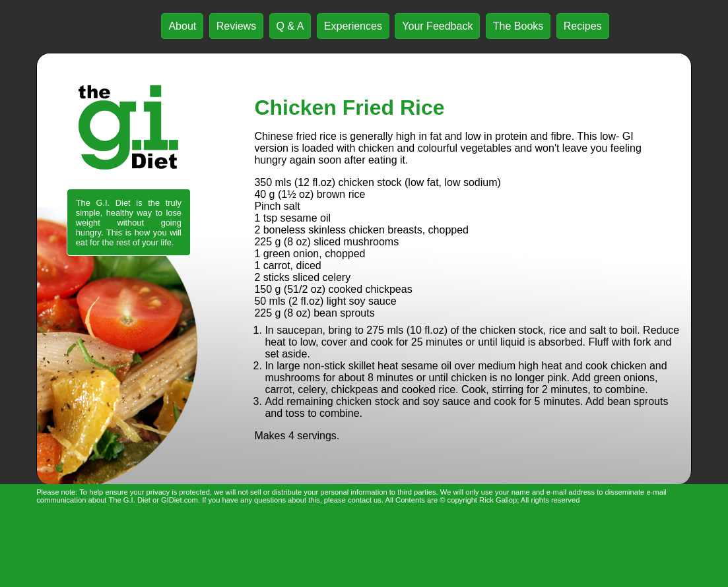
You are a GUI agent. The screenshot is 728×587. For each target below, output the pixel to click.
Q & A (290, 26)
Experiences (353, 26)
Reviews (236, 26)
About (182, 26)
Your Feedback (437, 26)
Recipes (583, 26)
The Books (518, 26)
